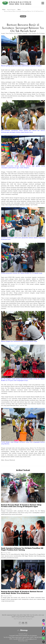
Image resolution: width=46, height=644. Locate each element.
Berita (19, 9)
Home (4, 9)
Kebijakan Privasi (23, 634)
